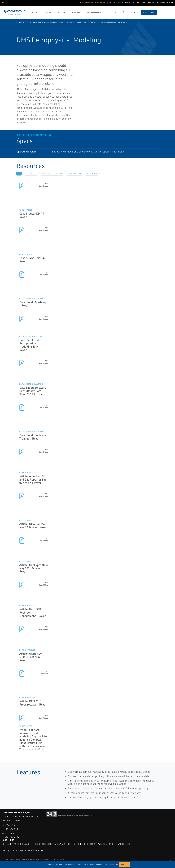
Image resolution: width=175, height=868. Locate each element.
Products (21, 22)
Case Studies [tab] (31, 174)
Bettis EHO (73, 844)
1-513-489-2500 (11, 829)
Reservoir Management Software (82, 22)
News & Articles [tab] (74, 174)
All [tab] (19, 174)
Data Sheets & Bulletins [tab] (52, 174)
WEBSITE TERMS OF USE (31, 859)
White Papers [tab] (92, 174)
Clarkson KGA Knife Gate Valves (50, 844)
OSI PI (130, 844)
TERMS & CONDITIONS (11, 859)
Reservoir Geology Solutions (114, 22)
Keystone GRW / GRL (21, 844)
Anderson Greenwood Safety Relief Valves (103, 844)
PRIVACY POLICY (49, 859)
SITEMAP (60, 859)
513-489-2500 (16, 821)
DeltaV (6, 844)
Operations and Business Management (46, 22)
